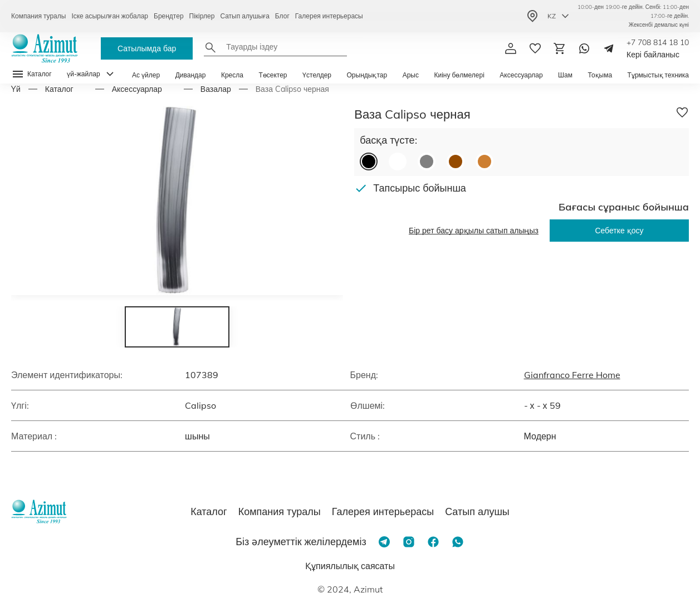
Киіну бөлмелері (459, 75)
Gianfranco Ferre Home (572, 375)
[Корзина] (560, 48)
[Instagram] (409, 542)
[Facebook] (433, 542)
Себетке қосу (619, 231)
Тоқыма (600, 75)
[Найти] (211, 47)
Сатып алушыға (244, 16)
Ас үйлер (146, 75)
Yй (16, 89)
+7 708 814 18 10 (658, 42)
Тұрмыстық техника (658, 75)
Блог (282, 16)
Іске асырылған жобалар (110, 16)
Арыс (411, 75)
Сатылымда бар (147, 48)
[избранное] (535, 48)
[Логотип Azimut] (45, 48)
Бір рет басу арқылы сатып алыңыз (474, 231)
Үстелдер (317, 75)
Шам (565, 75)
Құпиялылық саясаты (350, 566)
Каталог (59, 89)
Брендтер (169, 16)
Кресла (232, 75)
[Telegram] (609, 48)
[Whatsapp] (584, 48)
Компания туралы (38, 16)
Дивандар (191, 75)
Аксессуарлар (521, 75)
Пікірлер (202, 16)
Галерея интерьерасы (329, 16)
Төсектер (273, 75)
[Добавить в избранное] (682, 112)
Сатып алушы (477, 511)
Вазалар (216, 89)
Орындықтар (367, 75)
